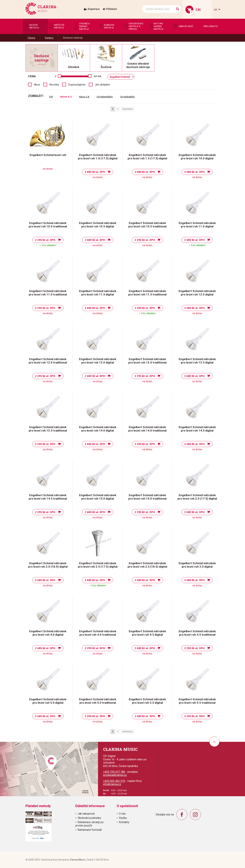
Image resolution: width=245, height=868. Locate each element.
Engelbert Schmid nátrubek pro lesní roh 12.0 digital (197, 293)
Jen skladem (102, 85)
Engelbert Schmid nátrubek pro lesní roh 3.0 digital (197, 565)
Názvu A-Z (66, 97)
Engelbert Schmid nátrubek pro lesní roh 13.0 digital (98, 361)
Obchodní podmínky (89, 818)
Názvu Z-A (84, 97)
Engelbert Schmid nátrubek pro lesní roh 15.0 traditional (147, 497)
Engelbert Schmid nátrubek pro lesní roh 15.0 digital (98, 497)
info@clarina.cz (112, 784)
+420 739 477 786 (114, 772)
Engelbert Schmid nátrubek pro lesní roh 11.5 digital (98, 293)
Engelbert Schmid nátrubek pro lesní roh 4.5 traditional (197, 633)
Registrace (94, 9)
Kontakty (124, 822)
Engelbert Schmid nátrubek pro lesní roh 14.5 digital (197, 429)
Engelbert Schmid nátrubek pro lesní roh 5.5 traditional (197, 701)
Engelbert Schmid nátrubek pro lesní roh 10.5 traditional (147, 225)
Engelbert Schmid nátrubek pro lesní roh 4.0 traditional (98, 633)
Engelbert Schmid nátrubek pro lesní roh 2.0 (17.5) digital (197, 497)
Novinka (54, 85)
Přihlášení (112, 9)
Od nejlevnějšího (105, 97)
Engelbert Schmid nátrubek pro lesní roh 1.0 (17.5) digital (98, 157)
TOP (51, 97)
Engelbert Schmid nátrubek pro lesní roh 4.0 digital (48, 633)
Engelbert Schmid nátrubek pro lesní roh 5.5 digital (147, 701)
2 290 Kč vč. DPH (45, 240)
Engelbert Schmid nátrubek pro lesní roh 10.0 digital (197, 157)
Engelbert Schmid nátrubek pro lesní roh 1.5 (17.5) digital (147, 157)
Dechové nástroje (73, 38)
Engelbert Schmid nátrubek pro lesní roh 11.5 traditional (147, 293)
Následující (128, 109)
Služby (123, 818)
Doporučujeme (77, 85)
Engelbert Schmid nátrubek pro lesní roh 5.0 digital (48, 701)
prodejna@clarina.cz (115, 775)
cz (216, 9)
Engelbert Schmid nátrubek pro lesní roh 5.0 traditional (98, 701)
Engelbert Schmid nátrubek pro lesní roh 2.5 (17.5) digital (98, 565)
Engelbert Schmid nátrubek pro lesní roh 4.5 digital (147, 633)
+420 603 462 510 (114, 781)
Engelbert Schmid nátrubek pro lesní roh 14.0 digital (98, 429)
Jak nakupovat (86, 814)
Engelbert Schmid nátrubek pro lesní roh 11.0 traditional (48, 293)
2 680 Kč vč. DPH (95, 172)
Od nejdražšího (128, 97)
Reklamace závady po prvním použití (89, 824)
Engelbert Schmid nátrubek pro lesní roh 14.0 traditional (147, 429)
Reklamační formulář (90, 830)
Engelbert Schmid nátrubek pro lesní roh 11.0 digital (197, 225)
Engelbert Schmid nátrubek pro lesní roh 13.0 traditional (147, 361)
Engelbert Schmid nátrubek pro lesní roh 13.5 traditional (48, 429)
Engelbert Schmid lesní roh (48, 155)
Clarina (31, 38)
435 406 (97, 76)
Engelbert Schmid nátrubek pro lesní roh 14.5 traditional (48, 497)
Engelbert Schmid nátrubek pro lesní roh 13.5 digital (197, 361)
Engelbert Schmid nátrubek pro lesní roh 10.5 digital (98, 225)
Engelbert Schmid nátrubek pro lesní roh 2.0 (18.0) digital (48, 565)
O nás (122, 814)
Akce (37, 85)
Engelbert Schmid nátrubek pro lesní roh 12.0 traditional (48, 361)
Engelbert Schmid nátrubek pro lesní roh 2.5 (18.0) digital (147, 565)
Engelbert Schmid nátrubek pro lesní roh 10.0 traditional (48, 225)
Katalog (49, 38)
